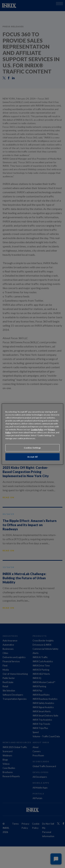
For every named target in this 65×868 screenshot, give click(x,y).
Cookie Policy (37, 429)
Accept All (33, 457)
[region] (32, 434)
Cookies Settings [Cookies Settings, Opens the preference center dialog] (32, 448)
